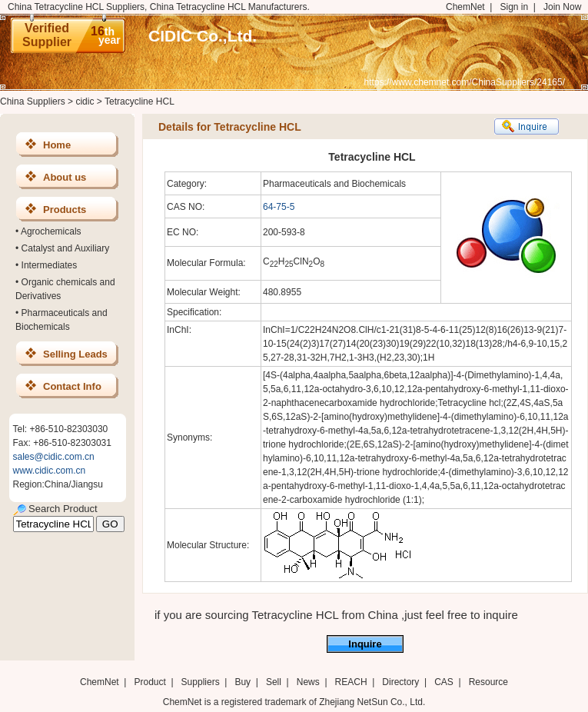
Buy (243, 682)
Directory (400, 682)
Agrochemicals (51, 231)
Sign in (514, 7)
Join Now (562, 7)
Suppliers (201, 682)
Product (151, 682)
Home (57, 145)
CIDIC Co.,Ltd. (203, 36)
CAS (444, 682)
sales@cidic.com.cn (54, 457)
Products (65, 210)
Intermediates (50, 265)
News (308, 682)
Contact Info (72, 386)
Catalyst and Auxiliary (66, 248)
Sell (274, 682)
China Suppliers (33, 101)
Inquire (365, 644)
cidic (85, 101)
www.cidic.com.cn (50, 471)
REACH (351, 682)
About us (65, 177)
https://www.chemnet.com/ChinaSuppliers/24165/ (465, 82)
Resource (488, 682)
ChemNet (465, 7)
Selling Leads (75, 354)
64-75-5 (279, 207)
